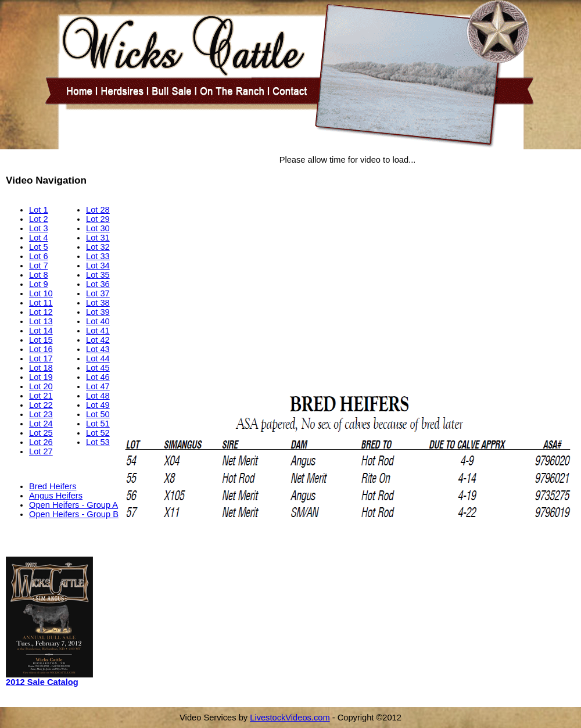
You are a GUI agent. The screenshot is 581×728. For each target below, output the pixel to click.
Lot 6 (39, 256)
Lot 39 (98, 312)
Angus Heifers (56, 496)
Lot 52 (98, 433)
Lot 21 (41, 396)
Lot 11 (41, 303)
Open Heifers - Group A (73, 505)
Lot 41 (98, 331)
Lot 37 (98, 293)
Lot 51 (98, 424)
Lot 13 (41, 321)
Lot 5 (39, 247)
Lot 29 (98, 219)
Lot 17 (41, 358)
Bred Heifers (53, 486)
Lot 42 (98, 340)
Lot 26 (41, 442)
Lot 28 (98, 210)
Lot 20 (41, 386)
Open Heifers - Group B (74, 514)
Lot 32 (98, 247)
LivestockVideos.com (290, 718)
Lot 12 (41, 312)
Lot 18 (41, 368)
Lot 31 (98, 238)
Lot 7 (39, 266)
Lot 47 (98, 386)
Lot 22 (41, 405)
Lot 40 (98, 321)
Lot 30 (98, 228)
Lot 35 (98, 275)
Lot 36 (98, 284)
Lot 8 (39, 275)
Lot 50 (98, 414)
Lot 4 (39, 238)
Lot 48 (98, 396)
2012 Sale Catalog (42, 682)
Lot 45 (98, 368)
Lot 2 (39, 219)
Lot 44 (98, 358)
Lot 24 (41, 424)
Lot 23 (41, 414)
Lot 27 (41, 451)
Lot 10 (41, 293)
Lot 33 (98, 256)
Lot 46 (98, 377)
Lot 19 (41, 377)
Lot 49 (98, 405)
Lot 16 (41, 349)
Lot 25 (41, 433)
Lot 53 (98, 442)
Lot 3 (39, 228)
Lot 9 (39, 284)
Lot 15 (41, 340)
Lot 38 (98, 303)
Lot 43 (98, 349)
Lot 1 (39, 210)
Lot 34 (98, 266)
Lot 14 (41, 331)
